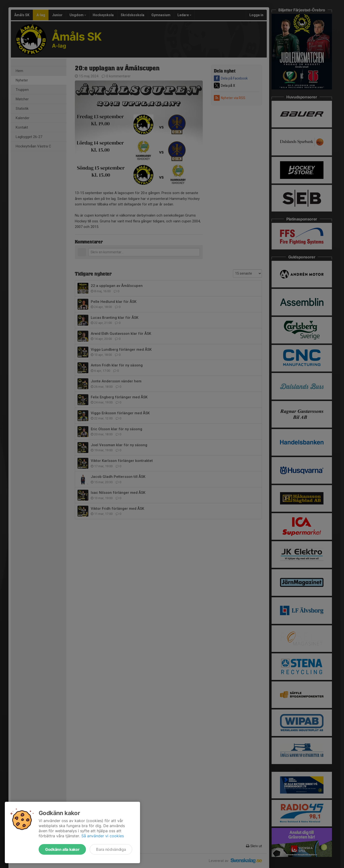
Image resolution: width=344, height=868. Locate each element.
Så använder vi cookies (103, 836)
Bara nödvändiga (111, 849)
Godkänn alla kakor (62, 849)
